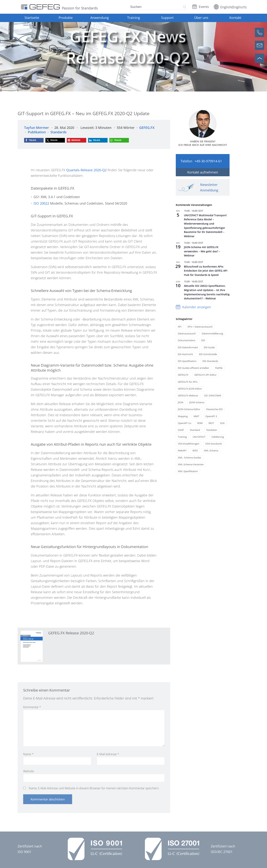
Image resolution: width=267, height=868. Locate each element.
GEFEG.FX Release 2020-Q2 (71, 633)
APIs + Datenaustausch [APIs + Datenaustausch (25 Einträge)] (200, 327)
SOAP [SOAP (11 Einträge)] (181, 430)
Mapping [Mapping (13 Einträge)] (183, 416)
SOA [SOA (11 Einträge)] (222, 423)
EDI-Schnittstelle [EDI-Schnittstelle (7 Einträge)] (208, 354)
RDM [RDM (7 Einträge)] (200, 423)
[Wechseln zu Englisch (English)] (230, 7)
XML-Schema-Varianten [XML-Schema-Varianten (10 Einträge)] (191, 464)
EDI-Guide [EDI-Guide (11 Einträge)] (209, 347)
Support (167, 18)
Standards (58, 132)
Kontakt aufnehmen (203, 172)
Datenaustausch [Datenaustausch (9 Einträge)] (187, 334)
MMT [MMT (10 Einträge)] (196, 416)
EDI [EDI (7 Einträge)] (203, 340)
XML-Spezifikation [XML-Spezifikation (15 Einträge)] (188, 471)
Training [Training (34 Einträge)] (182, 437)
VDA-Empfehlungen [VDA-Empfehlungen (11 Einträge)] (189, 444)
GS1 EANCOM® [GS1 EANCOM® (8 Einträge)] (213, 396)
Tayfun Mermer (37, 128)
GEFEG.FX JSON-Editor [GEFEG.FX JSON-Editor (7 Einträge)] (190, 389)
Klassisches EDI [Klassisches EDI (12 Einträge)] (214, 409)
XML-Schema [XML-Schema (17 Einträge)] (211, 451)
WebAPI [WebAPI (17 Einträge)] (182, 451)
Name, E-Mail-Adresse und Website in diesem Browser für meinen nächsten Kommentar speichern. (94, 788)
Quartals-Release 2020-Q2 (86, 170)
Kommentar (32, 707)
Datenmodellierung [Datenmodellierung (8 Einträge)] (212, 334)
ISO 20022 (41, 203)
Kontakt (235, 18)
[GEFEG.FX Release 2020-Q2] (32, 646)
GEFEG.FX (147, 128)
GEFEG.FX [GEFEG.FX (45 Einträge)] (183, 375)
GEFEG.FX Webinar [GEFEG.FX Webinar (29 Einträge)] (188, 396)
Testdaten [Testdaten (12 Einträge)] (212, 430)
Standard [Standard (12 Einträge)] (195, 430)
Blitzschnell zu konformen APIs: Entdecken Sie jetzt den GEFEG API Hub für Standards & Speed (206, 271)
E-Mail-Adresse (108, 754)
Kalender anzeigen (197, 307)
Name (28, 754)
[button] (34, 140)
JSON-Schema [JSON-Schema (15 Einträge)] (197, 402)
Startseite (32, 18)
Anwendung (100, 18)
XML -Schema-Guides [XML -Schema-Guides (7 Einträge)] (189, 458)
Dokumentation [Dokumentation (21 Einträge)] (187, 340)
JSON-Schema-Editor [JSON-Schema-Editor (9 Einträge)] (189, 409)
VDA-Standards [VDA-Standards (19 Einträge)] (214, 444)
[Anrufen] (260, 32)
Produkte (66, 18)
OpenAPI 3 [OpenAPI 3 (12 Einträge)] (211, 416)
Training (134, 18)
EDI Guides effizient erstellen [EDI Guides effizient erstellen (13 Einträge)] (193, 368)
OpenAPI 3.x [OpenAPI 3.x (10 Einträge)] (185, 423)
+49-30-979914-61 (208, 161)
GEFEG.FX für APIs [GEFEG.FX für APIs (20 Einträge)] (188, 382)
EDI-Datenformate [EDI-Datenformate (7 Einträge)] (188, 347)
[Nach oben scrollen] (260, 58)
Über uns (201, 18)
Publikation (37, 132)
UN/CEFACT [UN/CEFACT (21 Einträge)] (199, 437)
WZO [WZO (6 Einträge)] (195, 451)
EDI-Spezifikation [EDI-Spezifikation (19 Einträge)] (187, 361)
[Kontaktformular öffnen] (260, 45)
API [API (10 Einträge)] (180, 327)
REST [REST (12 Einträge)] (211, 423)
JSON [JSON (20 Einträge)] (181, 402)
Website (29, 771)
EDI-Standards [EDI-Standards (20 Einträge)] (210, 361)
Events (204, 7)
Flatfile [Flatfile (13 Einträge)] (219, 368)
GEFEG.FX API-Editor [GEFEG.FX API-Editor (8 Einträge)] (205, 375)
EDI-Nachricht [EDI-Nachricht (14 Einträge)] (185, 354)
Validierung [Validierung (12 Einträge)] (218, 437)
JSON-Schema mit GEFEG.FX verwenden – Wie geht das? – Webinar (202, 251)
